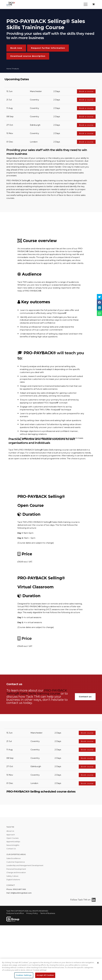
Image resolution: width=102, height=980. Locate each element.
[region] (51, 969)
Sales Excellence (13, 858)
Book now (16, 48)
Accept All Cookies (45, 975)
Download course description (28, 56)
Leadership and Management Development (25, 865)
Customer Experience (16, 862)
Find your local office (15, 913)
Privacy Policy (32, 913)
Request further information (48, 48)
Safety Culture (12, 876)
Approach (11, 835)
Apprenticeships (13, 842)
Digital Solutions (13, 880)
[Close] (98, 963)
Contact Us (11, 849)
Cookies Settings (24, 975)
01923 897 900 (19, 889)
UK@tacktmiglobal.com (21, 893)
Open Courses (12, 838)
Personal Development (16, 869)
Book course (87, 733)
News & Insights (13, 845)
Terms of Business (48, 913)
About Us (10, 831)
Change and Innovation (16, 872)
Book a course (86, 91)
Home (9, 69)
